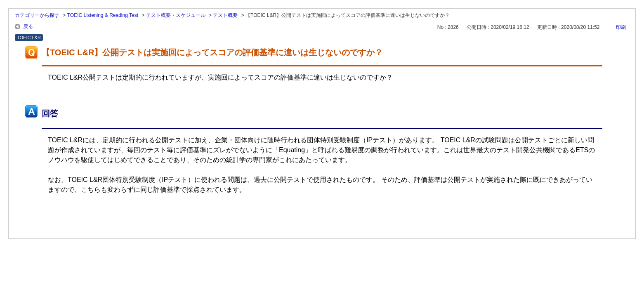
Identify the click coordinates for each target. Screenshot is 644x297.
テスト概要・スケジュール (176, 15)
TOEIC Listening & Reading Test (103, 15)
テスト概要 (225, 15)
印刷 (621, 27)
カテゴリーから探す (37, 15)
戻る (28, 26)
